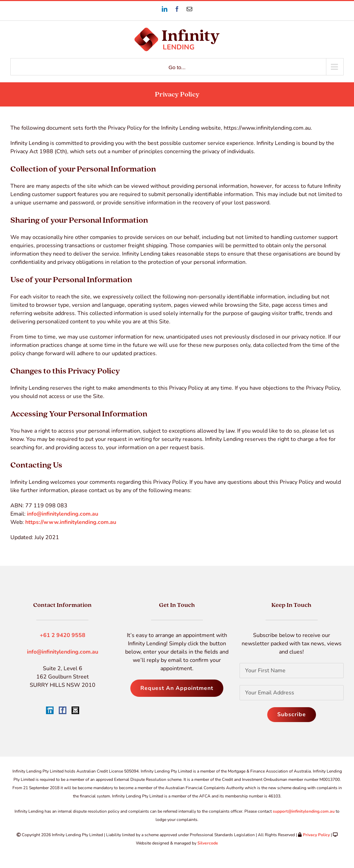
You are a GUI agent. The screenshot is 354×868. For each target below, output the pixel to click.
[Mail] (75, 710)
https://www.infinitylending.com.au (71, 522)
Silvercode (208, 843)
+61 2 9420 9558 (63, 635)
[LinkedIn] (50, 710)
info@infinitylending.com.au (63, 514)
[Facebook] (63, 710)
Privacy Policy (316, 835)
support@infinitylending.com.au (304, 811)
